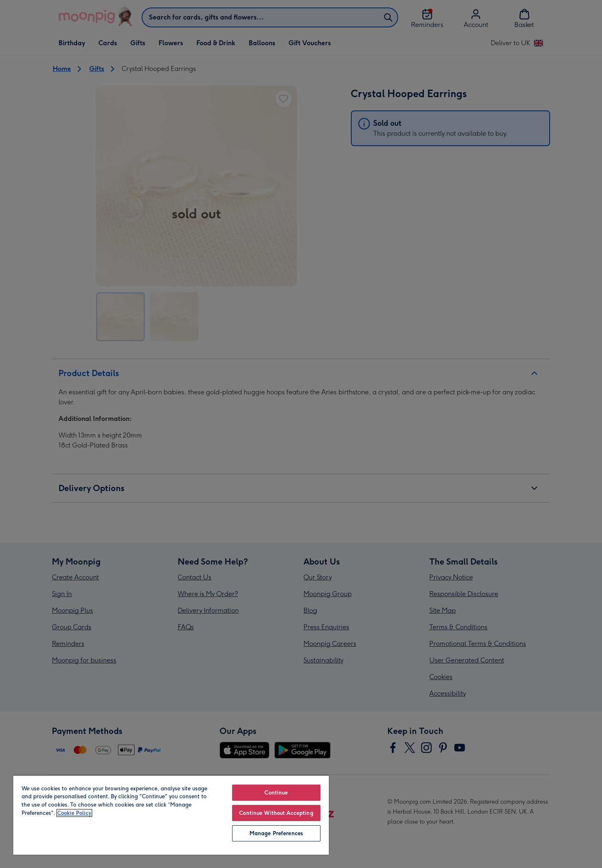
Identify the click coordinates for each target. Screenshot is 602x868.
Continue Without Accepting (276, 813)
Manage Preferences (276, 833)
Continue (276, 793)
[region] (171, 815)
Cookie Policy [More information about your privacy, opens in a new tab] (74, 813)
